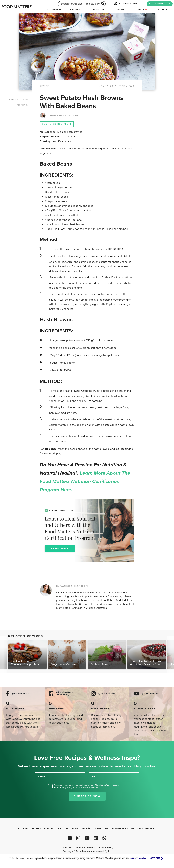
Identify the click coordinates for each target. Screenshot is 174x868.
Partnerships (120, 829)
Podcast (99, 10)
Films (121, 10)
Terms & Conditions (85, 848)
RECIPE (44, 86)
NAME (41, 777)
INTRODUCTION (18, 100)
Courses (53, 10)
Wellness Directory (143, 829)
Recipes (75, 10)
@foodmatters (20, 694)
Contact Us (101, 829)
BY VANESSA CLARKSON (72, 586)
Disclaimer (66, 848)
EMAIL (96, 777)
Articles (63, 829)
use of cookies (138, 858)
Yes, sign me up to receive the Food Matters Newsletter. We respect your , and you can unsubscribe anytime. (88, 786)
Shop (142, 10)
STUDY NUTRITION (160, 4)
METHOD (22, 105)
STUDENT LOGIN (125, 4)
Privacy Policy (106, 848)
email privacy (60, 787)
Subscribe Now (87, 796)
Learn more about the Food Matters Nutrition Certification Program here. (85, 481)
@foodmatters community (64, 694)
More (161, 10)
